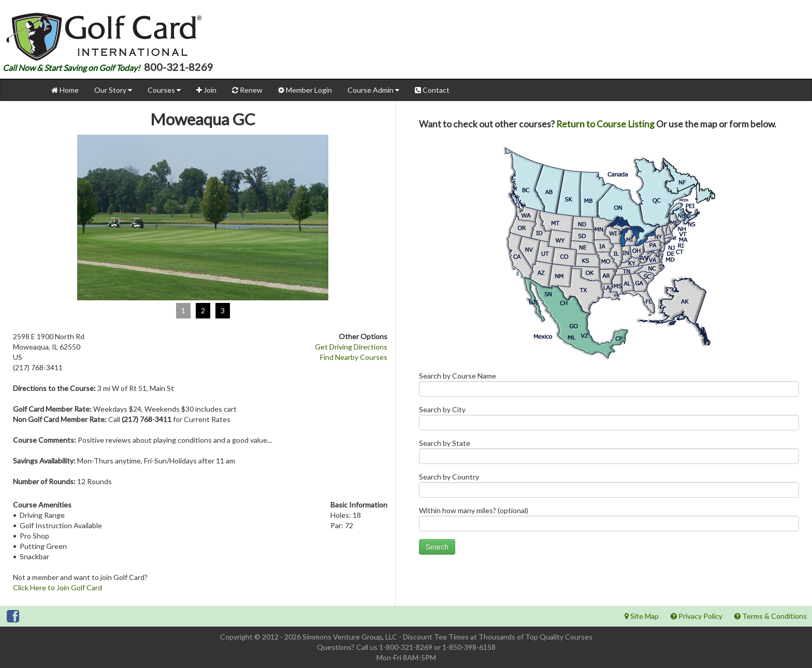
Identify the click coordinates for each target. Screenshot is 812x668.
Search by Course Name (609, 387)
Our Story (113, 90)
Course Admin (373, 90)
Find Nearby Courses (354, 357)
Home (65, 90)
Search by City (609, 420)
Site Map (642, 616)
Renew (247, 90)
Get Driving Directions (351, 347)
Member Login (305, 90)
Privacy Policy (697, 616)
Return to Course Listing (605, 124)
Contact (432, 90)
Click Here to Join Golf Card (57, 587)
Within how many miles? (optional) (609, 521)
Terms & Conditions (771, 616)
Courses (164, 90)
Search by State (609, 454)
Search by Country (609, 488)
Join (206, 90)
